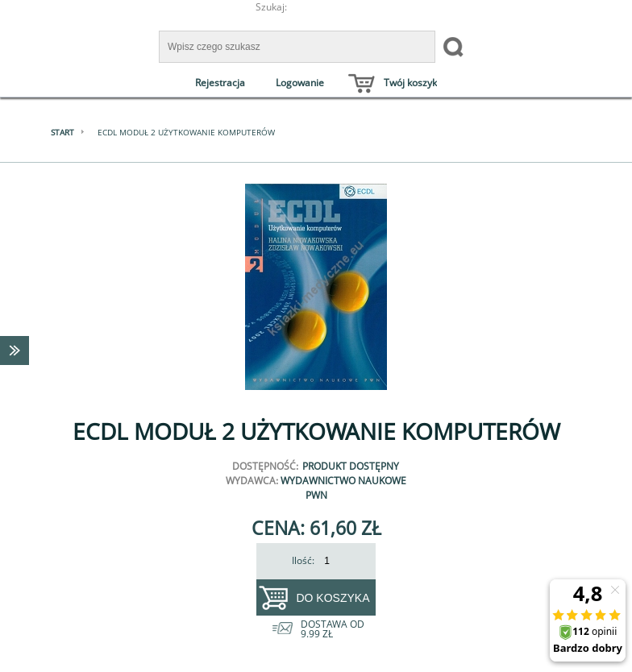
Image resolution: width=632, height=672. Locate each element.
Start (62, 132)
